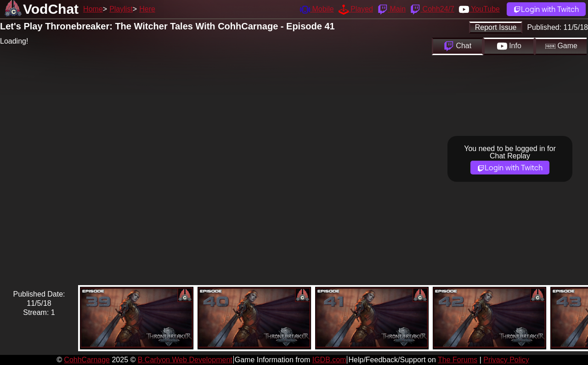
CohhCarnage (87, 360)
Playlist (121, 9)
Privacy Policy (506, 360)
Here (147, 9)
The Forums (458, 360)
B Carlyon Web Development (185, 360)
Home (93, 9)
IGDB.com (329, 360)
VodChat (51, 9)
